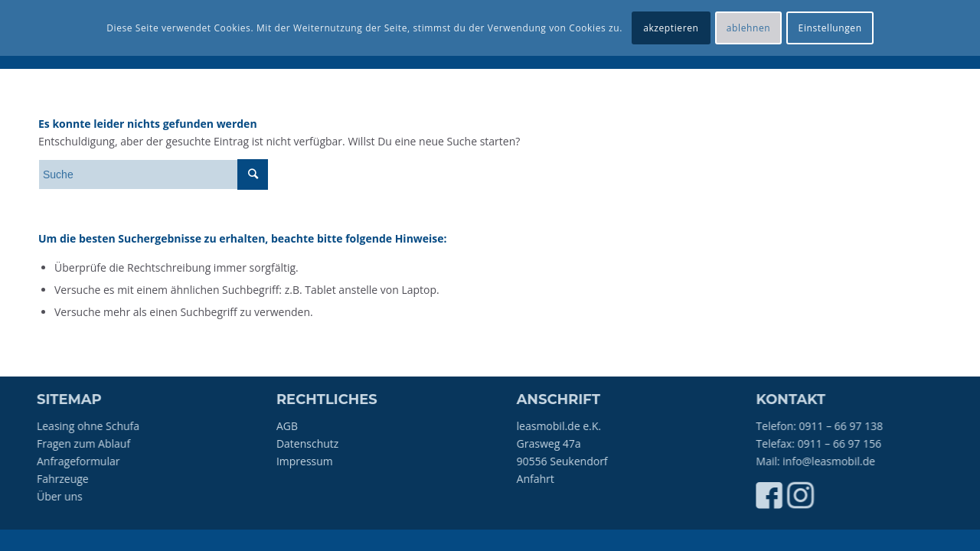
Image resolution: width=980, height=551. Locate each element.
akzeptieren (671, 28)
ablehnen (748, 28)
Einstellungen (830, 28)
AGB (292, 426)
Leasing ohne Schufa (90, 426)
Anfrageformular (80, 461)
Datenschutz (312, 443)
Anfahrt (546, 479)
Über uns (61, 496)
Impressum (309, 461)
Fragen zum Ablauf (85, 443)
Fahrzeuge (64, 479)
